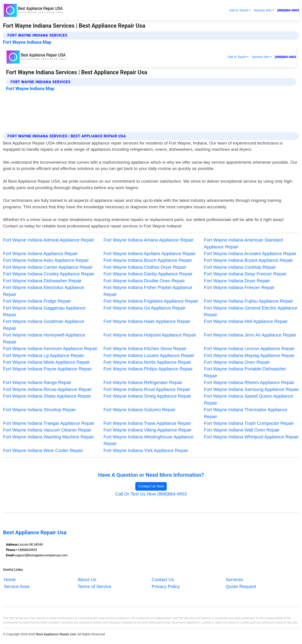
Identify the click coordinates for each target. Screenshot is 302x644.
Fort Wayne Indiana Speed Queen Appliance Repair (249, 399)
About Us (87, 580)
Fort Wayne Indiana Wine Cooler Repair (43, 450)
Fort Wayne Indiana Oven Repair (237, 362)
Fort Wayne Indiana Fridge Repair (37, 301)
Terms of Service (95, 586)
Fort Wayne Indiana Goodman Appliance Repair (44, 325)
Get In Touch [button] (239, 10)
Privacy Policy (166, 586)
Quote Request (241, 586)
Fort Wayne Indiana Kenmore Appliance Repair (50, 349)
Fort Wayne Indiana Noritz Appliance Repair (147, 362)
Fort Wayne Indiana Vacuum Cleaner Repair (47, 430)
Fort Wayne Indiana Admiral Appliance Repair (49, 240)
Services (234, 580)
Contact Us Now (151, 486)
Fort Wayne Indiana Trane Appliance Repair (147, 423)
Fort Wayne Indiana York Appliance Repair (146, 450)
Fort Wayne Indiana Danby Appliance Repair (148, 274)
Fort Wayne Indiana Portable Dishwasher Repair (245, 372)
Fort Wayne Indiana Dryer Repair (237, 281)
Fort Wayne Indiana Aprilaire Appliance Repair (150, 254)
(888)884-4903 (288, 10)
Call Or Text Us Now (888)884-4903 (151, 494)
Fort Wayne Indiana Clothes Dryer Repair (145, 267)
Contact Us (163, 580)
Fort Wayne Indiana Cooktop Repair (240, 267)
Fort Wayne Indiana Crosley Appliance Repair (49, 274)
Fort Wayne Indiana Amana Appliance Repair (148, 240)
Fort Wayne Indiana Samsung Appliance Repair (252, 389)
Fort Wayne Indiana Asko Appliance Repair (46, 260)
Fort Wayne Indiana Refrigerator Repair (143, 382)
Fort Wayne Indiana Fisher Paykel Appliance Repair (148, 291)
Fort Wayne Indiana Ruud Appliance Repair (147, 389)
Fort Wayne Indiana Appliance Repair (40, 254)
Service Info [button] (263, 10)
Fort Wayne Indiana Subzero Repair (139, 410)
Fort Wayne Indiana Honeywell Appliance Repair (44, 338)
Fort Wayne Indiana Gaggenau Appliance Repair (44, 311)
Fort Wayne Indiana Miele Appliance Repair (46, 362)
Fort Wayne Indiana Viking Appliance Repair (148, 430)
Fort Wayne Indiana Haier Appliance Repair (147, 321)
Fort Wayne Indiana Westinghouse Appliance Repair (148, 440)
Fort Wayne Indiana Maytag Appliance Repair (249, 355)
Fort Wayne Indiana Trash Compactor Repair (249, 423)
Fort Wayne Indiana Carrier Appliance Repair (48, 267)
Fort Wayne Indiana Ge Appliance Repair (144, 308)
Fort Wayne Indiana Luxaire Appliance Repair (149, 355)
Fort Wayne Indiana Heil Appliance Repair (246, 321)
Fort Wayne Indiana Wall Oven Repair (242, 430)
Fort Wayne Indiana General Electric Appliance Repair (251, 311)
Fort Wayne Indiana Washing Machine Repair (49, 437)
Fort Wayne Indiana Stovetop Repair (40, 410)
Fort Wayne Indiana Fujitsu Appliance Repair (249, 301)
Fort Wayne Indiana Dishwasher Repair (42, 281)
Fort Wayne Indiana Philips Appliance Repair (148, 369)
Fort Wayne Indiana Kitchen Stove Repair (145, 349)
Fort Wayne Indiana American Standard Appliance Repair (243, 243)
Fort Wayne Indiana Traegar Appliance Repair (49, 423)
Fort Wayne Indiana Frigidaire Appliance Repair (151, 301)
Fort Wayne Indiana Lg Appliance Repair (44, 355)
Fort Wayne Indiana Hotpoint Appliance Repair (150, 335)
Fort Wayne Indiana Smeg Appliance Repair (147, 396)
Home (10, 580)
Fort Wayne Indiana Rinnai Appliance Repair (47, 389)
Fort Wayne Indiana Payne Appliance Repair (47, 369)
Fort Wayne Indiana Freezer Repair (239, 287)
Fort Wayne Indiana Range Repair (37, 382)
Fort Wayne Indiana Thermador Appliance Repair (246, 413)
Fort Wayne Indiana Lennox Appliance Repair (249, 349)
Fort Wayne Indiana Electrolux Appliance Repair (44, 291)
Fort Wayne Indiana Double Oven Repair (144, 281)
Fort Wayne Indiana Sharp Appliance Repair (47, 396)
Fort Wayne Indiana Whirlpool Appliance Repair (251, 437)
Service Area (17, 586)
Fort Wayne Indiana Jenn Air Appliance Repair (250, 335)
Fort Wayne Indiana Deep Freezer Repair (245, 274)
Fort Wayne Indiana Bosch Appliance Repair (148, 260)
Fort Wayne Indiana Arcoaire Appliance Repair (250, 254)
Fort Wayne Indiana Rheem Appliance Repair (249, 382)
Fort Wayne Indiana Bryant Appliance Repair (248, 260)
